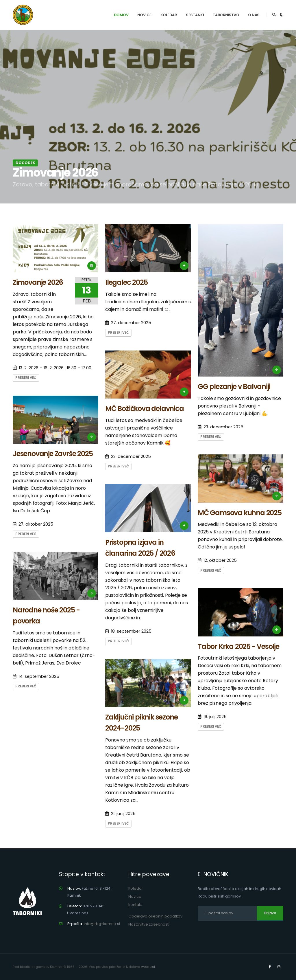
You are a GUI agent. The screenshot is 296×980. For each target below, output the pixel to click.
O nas (254, 15)
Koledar (169, 15)
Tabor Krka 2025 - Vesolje (238, 646)
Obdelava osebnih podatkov (155, 916)
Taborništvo (226, 15)
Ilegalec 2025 (126, 282)
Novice (144, 15)
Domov (121, 15)
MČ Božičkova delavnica (145, 409)
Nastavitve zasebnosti (149, 924)
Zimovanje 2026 (38, 282)
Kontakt (135, 905)
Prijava (270, 913)
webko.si (148, 967)
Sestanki (195, 15)
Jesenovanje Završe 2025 (53, 454)
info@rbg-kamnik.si (102, 924)
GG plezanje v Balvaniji (234, 387)
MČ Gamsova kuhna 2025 (240, 513)
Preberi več (26, 378)
